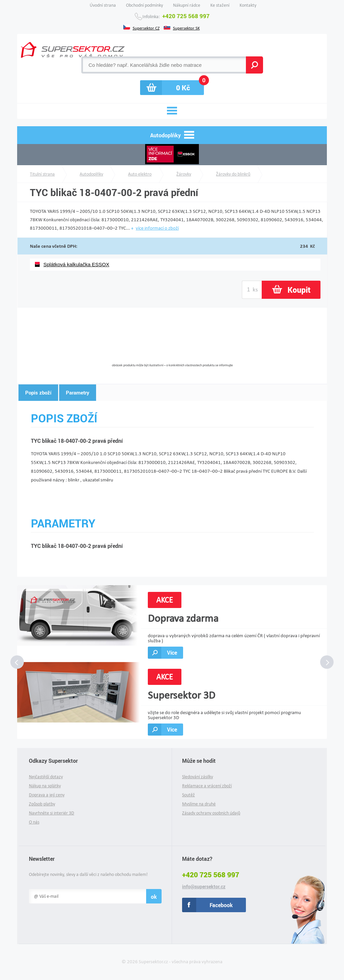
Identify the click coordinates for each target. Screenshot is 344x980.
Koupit (299, 290)
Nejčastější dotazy (46, 777)
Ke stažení (220, 5)
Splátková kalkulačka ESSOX (76, 264)
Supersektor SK (186, 28)
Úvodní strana (103, 5)
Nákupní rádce (187, 5)
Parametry (78, 392)
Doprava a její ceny (47, 795)
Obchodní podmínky (144, 5)
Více (172, 652)
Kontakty (248, 5)
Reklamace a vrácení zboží (207, 786)
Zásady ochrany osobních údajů (211, 813)
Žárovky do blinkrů (233, 174)
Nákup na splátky (45, 786)
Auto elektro (140, 174)
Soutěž (188, 795)
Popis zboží (38, 392)
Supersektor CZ (146, 28)
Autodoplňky (91, 174)
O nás (34, 822)
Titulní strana (42, 174)
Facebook (221, 905)
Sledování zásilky (198, 777)
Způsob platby (42, 804)
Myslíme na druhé (199, 804)
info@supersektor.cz (204, 887)
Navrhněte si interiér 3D (52, 813)
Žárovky (184, 174)
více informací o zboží (157, 228)
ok (154, 897)
